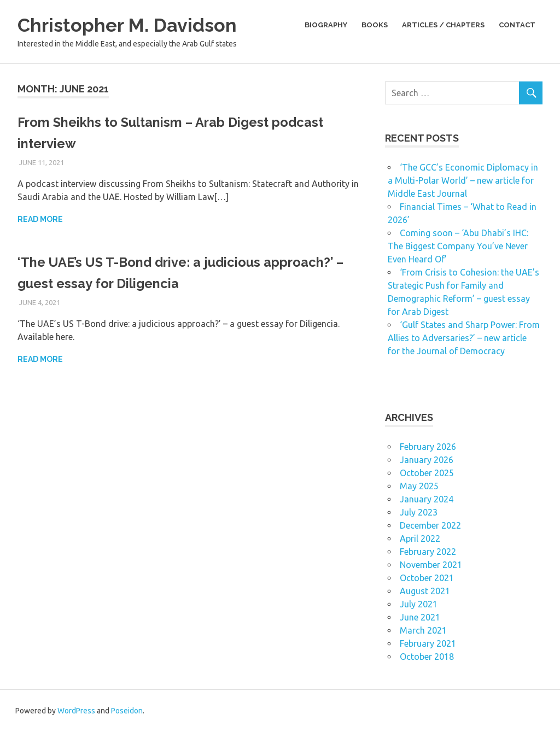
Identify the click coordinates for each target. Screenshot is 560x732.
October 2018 (427, 657)
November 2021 (431, 565)
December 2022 (430, 525)
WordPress (76, 711)
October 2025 (427, 473)
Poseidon (127, 711)
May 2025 (419, 486)
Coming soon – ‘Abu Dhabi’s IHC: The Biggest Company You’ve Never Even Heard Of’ (458, 246)
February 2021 (428, 643)
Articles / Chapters (443, 25)
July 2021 (419, 604)
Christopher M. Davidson (137, 24)
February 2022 (428, 552)
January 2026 (427, 460)
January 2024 (427, 499)
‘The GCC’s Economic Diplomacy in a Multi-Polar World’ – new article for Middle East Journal (463, 180)
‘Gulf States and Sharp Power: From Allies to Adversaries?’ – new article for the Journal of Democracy (464, 338)
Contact (517, 25)
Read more (40, 219)
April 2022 (420, 538)
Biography (326, 25)
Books (375, 25)
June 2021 (420, 617)
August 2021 (425, 591)
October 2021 (427, 578)
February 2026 (428, 447)
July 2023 (419, 512)
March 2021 (423, 630)
